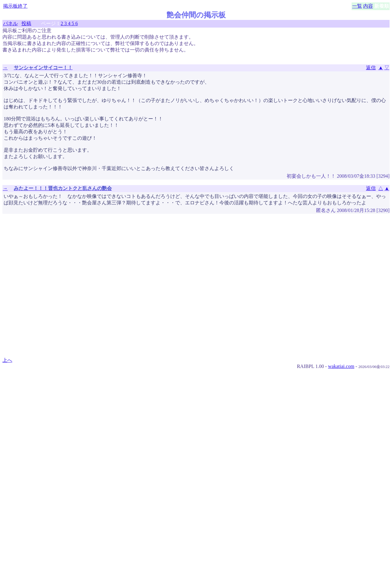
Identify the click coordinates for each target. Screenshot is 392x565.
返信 (371, 68)
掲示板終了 (15, 6)
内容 (368, 6)
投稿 (26, 23)
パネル (10, 23)
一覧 (357, 6)
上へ (7, 360)
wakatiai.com (341, 366)
